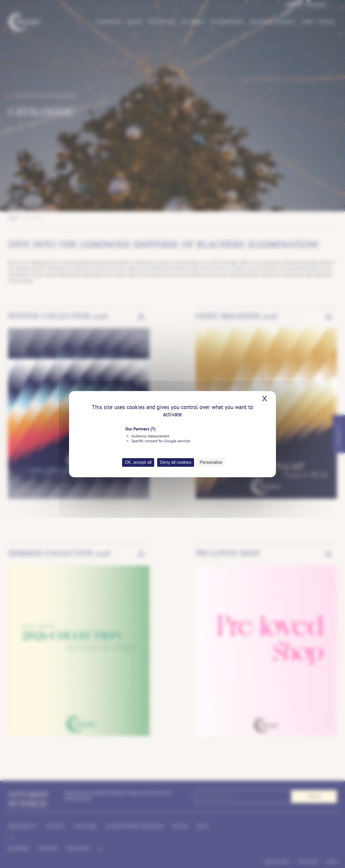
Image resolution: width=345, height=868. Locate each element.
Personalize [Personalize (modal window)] (211, 462)
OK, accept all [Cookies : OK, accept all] (138, 462)
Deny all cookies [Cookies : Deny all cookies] (176, 462)
